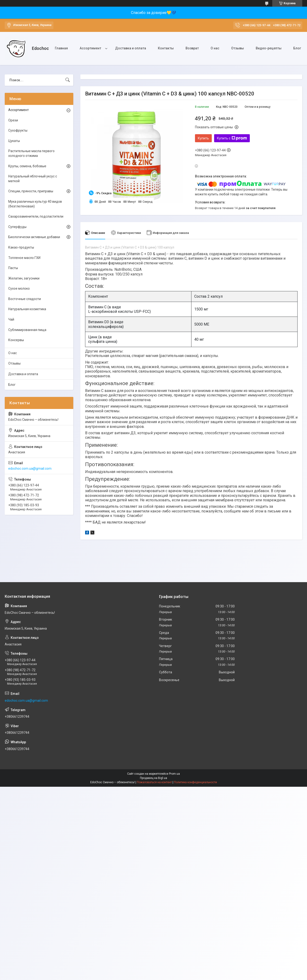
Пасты (13, 268)
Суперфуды (17, 227)
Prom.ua (174, 774)
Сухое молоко (19, 288)
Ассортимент (90, 48)
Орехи (13, 120)
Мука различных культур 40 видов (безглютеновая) (35, 204)
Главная (61, 48)
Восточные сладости (25, 299)
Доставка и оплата (131, 48)
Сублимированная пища (27, 330)
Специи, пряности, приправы (31, 191)
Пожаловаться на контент (154, 782)
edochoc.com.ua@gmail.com (30, 469)
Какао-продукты (21, 247)
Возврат (192, 48)
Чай (11, 319)
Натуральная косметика (27, 309)
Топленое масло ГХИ (24, 258)
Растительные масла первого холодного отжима (31, 153)
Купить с (232, 138)
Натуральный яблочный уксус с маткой (33, 179)
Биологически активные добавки (34, 237)
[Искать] (68, 80)
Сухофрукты (18, 130)
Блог (297, 48)
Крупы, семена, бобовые (27, 166)
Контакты (166, 48)
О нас (215, 48)
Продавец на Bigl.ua (153, 778)
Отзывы (238, 48)
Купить (203, 138)
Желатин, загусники (24, 278)
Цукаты (14, 141)
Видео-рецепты (269, 48)
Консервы (16, 340)
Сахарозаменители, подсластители (36, 216)
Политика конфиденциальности (195, 782)
